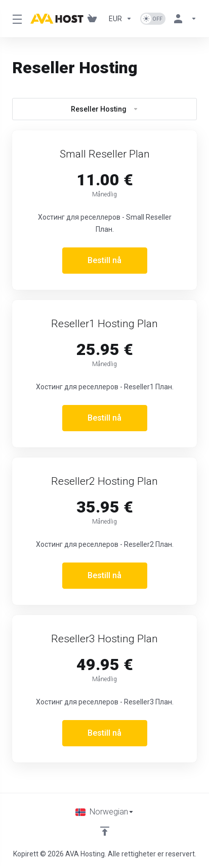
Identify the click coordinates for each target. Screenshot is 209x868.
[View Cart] (94, 19)
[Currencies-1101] (120, 19)
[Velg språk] (105, 812)
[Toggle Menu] (15, 19)
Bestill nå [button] (104, 260)
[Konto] (183, 19)
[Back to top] (105, 831)
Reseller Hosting (105, 109)
